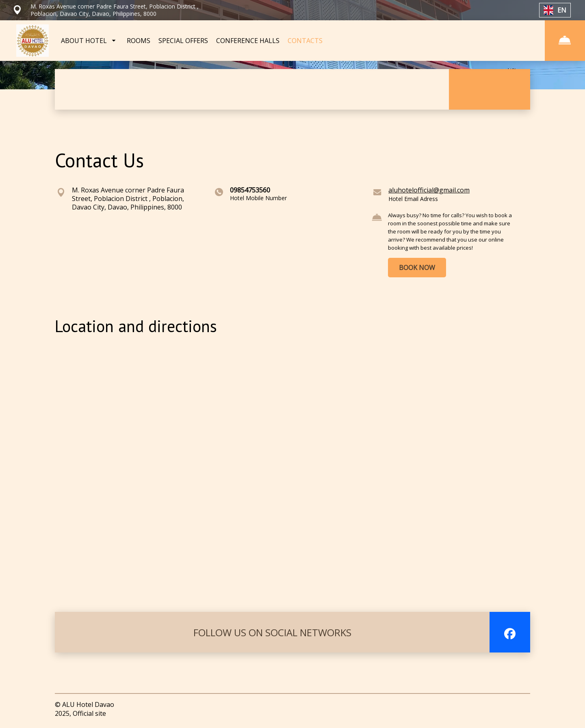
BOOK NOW (417, 268)
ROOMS (139, 41)
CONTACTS (305, 41)
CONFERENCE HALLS (248, 41)
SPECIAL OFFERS (183, 41)
